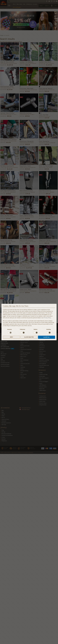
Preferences (23, 329)
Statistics (35, 329)
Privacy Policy (47, 318)
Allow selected (29, 337)
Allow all (47, 337)
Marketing (49, 329)
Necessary (9, 329)
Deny (11, 337)
